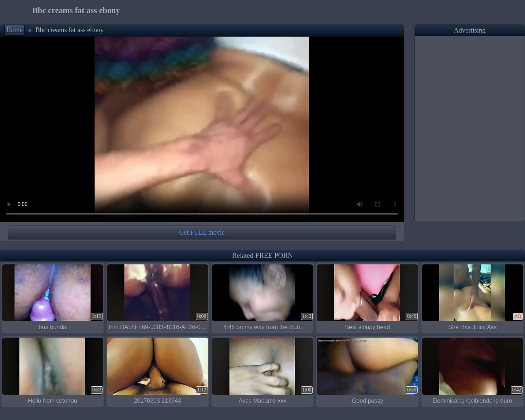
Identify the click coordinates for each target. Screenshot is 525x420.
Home (14, 30)
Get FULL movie (202, 233)
